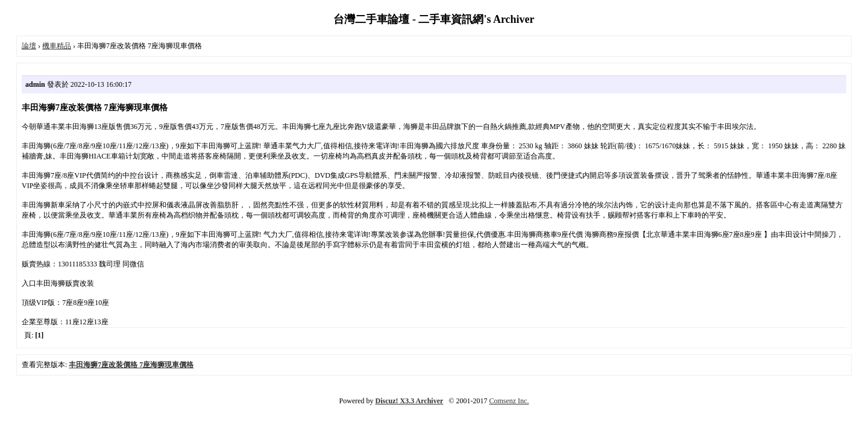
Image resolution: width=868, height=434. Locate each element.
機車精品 (57, 46)
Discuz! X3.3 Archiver (410, 401)
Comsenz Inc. (509, 401)
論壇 (29, 46)
